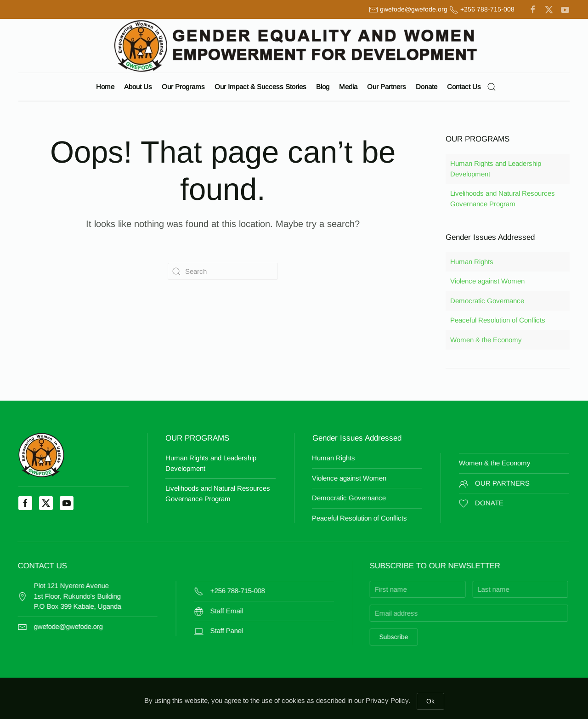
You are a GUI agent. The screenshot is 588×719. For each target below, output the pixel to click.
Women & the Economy (486, 340)
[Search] (223, 271)
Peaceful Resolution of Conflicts (498, 320)
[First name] (364, 589)
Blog (323, 87)
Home (105, 87)
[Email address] (415, 613)
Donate (427, 87)
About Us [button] (138, 87)
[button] (492, 87)
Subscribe (340, 637)
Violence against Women (487, 281)
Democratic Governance (487, 301)
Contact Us (464, 87)
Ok (430, 701)
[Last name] (466, 589)
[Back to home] (294, 46)
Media (348, 87)
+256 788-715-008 (487, 9)
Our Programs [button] (183, 87)
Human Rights (472, 262)
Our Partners (387, 87)
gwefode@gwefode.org (414, 9)
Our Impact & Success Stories (260, 87)
